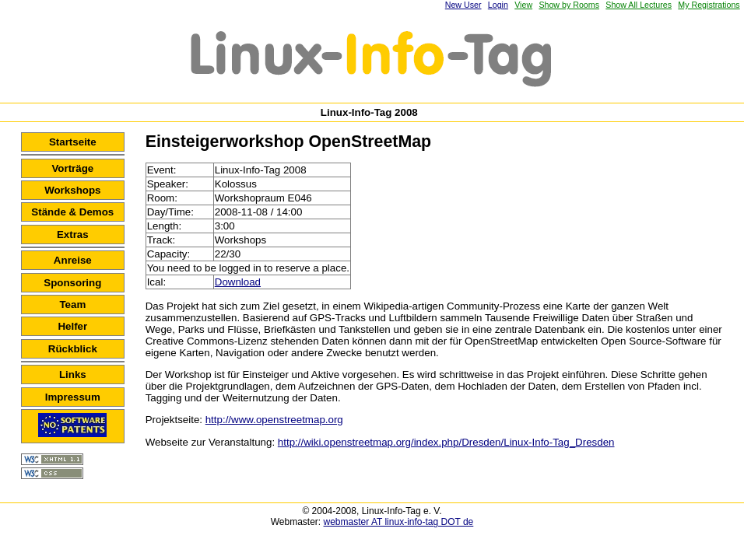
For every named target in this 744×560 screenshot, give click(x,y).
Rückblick (73, 349)
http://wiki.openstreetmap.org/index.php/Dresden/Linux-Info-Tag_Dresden (446, 442)
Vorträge (72, 168)
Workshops (72, 190)
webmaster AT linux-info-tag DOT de (399, 522)
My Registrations (709, 5)
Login (498, 5)
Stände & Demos (72, 212)
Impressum (73, 397)
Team (72, 304)
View (523, 5)
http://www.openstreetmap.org (274, 420)
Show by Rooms (569, 5)
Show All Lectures (639, 5)
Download (238, 282)
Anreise (73, 260)
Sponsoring (72, 283)
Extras (73, 234)
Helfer (72, 326)
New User (463, 5)
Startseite (73, 142)
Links (73, 374)
